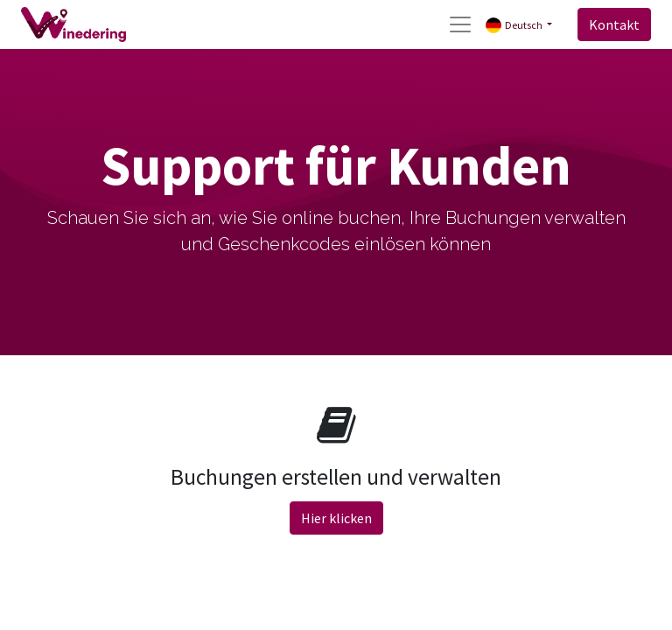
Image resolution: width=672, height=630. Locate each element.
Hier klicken (336, 518)
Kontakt (614, 24)
